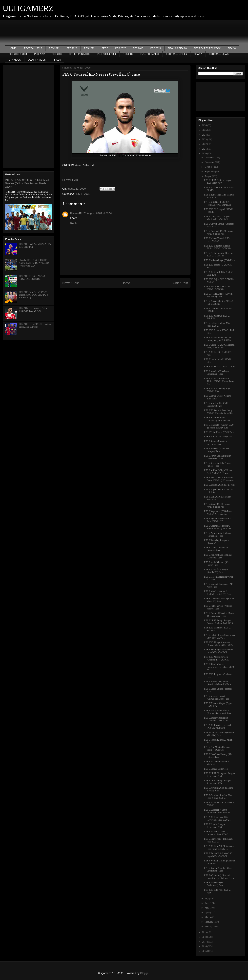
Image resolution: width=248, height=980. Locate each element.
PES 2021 (54, 48)
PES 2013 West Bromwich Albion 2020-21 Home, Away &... (219, 381)
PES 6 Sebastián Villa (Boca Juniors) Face (217, 464)
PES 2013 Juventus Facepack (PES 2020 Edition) (218, 727)
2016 (205, 946)
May (207, 908)
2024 (205, 135)
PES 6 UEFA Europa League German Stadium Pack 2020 (218, 622)
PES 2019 (89, 48)
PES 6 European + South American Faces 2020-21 (217, 811)
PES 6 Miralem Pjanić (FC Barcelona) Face (217, 405)
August (208, 176)
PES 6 (105, 48)
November (210, 162)
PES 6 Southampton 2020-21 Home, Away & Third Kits (218, 339)
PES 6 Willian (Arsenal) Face (218, 437)
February (209, 922)
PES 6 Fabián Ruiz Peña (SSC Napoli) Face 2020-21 (218, 855)
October (209, 167)
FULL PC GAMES (150, 54)
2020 (205, 153)
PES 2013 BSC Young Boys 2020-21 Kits (217, 390)
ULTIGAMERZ (28, 8)
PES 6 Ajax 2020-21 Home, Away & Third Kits (217, 505)
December (210, 158)
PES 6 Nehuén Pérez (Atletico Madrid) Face (218, 607)
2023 (205, 139)
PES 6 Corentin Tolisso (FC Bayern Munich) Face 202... (218, 527)
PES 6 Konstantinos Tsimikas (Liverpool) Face (218, 556)
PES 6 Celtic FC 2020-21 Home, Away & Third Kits (219, 346)
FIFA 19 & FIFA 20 (177, 48)
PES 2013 (155, 48)
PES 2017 (120, 48)
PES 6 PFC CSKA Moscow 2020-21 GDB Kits (217, 288)
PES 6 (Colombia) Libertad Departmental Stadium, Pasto (219, 877)
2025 (205, 130)
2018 (205, 937)
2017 (205, 942)
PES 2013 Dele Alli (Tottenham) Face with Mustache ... (219, 848)
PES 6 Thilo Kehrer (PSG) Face (219, 432)
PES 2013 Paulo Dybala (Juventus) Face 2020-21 (217, 833)
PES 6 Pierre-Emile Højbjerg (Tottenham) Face (218, 535)
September (210, 172)
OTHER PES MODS (80, 54)
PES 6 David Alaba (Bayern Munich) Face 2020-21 (217, 218)
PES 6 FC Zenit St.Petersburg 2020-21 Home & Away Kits (219, 412)
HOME (12, 48)
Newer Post (71, 283)
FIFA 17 (198, 54)
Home (126, 283)
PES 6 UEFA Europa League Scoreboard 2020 (218, 782)
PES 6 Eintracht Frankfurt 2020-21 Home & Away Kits (219, 426)
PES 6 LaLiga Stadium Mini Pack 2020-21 (217, 324)
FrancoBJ (76, 213)
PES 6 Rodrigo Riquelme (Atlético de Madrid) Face (217, 683)
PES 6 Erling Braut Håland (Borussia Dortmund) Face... (219, 712)
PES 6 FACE (82, 194)
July (207, 899)
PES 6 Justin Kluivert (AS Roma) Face (216, 564)
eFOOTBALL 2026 (32, 48)
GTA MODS (15, 60)
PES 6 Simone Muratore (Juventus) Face (216, 443)
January (209, 927)
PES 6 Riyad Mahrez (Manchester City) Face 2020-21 (219, 667)
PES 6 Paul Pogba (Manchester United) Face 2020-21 (219, 651)
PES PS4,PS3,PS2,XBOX (207, 48)
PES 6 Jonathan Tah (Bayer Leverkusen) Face (217, 373)
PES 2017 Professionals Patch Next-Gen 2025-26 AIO (33, 309)
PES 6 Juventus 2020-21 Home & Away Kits (219, 789)
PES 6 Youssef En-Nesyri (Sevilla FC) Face (216, 571)
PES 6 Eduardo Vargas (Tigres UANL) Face (218, 705)
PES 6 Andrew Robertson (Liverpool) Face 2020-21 (217, 719)
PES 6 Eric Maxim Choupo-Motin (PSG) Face (217, 748)
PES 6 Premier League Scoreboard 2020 (215, 826)
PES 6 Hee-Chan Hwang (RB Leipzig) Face (218, 756)
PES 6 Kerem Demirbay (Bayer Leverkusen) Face (219, 870)
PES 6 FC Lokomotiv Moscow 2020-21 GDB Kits (218, 254)
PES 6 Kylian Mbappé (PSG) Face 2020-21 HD (218, 520)
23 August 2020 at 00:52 (98, 213)
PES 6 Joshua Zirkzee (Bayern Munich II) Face (218, 295)
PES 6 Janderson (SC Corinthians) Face (214, 884)
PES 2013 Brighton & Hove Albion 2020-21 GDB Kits (218, 247)
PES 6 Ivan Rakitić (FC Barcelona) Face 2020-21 (217, 419)
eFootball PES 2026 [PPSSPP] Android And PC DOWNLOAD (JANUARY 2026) (34, 263)
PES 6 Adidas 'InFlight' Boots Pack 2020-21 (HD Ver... (218, 472)
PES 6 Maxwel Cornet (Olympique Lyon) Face (217, 697)
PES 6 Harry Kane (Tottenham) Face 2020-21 (219, 840)
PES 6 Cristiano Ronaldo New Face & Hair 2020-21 (218, 797)
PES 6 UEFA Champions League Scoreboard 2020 (219, 775)
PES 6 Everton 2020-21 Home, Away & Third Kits (219, 232)
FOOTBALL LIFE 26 (176, 54)
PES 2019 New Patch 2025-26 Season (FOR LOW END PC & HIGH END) (34, 295)
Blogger (145, 973)
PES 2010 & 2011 (18, 54)
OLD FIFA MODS (37, 60)
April (207, 913)
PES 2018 (138, 48)
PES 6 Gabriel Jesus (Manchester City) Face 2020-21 (220, 637)
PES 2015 (128, 54)
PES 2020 (72, 48)
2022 (205, 144)
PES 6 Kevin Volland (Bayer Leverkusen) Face (217, 457)
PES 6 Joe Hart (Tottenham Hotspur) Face (217, 450)
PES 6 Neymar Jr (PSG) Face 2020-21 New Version (218, 513)
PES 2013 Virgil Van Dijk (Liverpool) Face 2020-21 (217, 819)
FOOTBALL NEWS (219, 54)
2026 (205, 125)
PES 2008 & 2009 (107, 54)
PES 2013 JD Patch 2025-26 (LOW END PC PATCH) (32, 278)
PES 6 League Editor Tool (216, 769)
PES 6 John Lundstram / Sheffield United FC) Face (218, 593)
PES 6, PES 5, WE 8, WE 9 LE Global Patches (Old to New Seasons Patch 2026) (27, 183)
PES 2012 (39, 54)
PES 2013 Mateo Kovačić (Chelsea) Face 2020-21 (217, 658)
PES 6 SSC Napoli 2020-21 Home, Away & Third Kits (218, 203)
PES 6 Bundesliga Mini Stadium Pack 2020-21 (219, 196)
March (208, 917)
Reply (74, 223)
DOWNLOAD (70, 180)
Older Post (180, 283)
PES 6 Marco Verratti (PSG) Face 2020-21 (217, 240)
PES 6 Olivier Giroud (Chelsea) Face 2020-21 (219, 225)
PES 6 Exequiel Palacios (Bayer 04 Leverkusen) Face (219, 615)
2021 (205, 149)
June (207, 903)
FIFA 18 (232, 48)
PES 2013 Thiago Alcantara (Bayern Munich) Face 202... (219, 644)
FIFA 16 (57, 60)
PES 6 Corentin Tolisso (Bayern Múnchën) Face (219, 734)
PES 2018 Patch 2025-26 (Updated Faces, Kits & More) (35, 325)
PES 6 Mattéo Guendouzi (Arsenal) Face (216, 549)
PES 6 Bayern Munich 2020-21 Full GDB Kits (219, 303)
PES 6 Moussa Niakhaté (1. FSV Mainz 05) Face (219, 600)
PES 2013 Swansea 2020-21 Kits (219, 367)
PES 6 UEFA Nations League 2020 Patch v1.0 (218, 182)
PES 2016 (57, 54)
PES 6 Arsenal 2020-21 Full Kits (219, 485)
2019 (205, 932)
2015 (205, 951)
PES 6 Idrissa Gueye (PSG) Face (219, 260)
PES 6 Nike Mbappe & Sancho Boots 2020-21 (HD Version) (219, 479)
